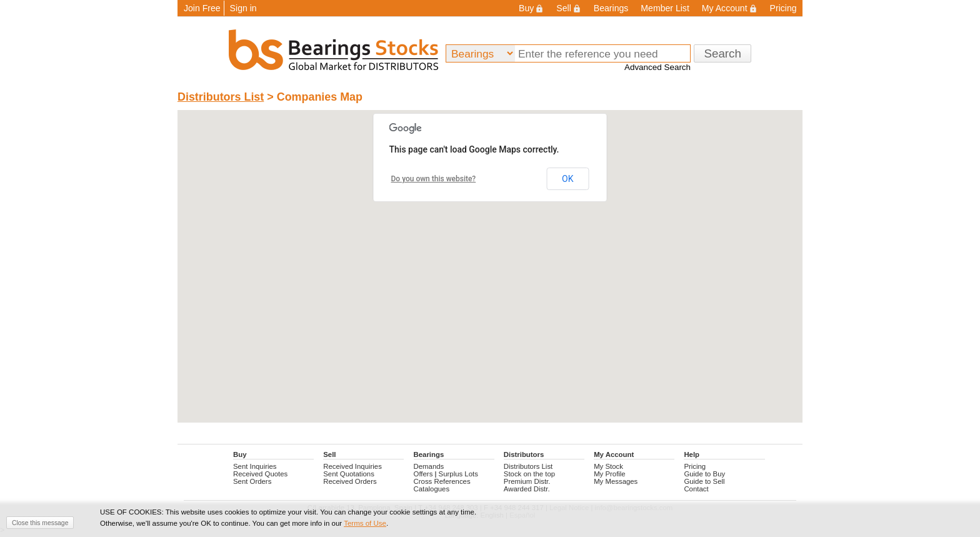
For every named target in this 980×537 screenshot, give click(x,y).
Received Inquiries (352, 466)
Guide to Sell (704, 481)
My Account (730, 8)
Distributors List (221, 97)
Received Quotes (260, 474)
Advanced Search (657, 67)
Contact (696, 489)
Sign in (243, 8)
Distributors (524, 454)
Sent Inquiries (255, 466)
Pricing (783, 8)
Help (692, 454)
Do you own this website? (434, 179)
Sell (568, 8)
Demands (429, 466)
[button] (490, 255)
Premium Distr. (527, 481)
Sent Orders (252, 481)
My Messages (616, 481)
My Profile (610, 474)
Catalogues (432, 489)
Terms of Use (365, 523)
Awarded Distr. (527, 489)
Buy (531, 8)
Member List (665, 8)
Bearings (611, 8)
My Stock (608, 466)
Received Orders (350, 481)
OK (567, 179)
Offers (423, 474)
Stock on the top (529, 474)
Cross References (442, 481)
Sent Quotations (349, 474)
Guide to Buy (704, 474)
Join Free (202, 8)
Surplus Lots (458, 474)
